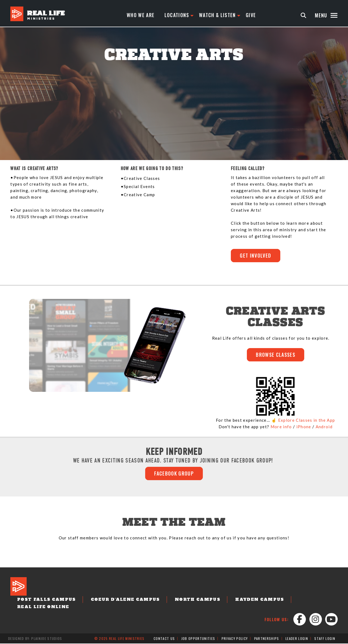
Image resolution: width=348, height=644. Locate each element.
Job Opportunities (198, 639)
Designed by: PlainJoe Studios (35, 639)
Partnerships (267, 639)
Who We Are (141, 15)
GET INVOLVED (256, 256)
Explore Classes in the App (307, 420)
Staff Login (325, 639)
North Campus (191, 600)
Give (251, 15)
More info (281, 427)
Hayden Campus (251, 600)
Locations (177, 15)
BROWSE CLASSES (276, 355)
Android (324, 427)
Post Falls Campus (45, 600)
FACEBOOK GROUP (174, 474)
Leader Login (297, 639)
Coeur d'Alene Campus (121, 600)
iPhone (304, 427)
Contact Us (164, 639)
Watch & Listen (218, 15)
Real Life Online (42, 607)
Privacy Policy (235, 639)
